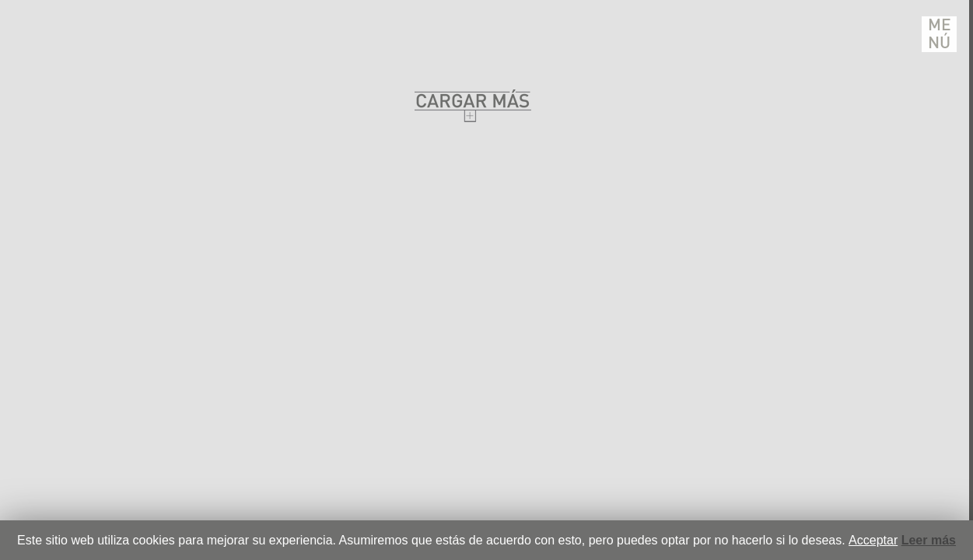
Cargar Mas (473, 105)
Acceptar (873, 540)
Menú (940, 34)
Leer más (929, 540)
